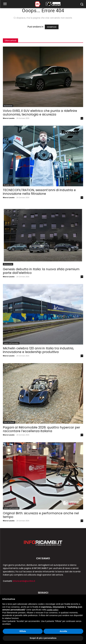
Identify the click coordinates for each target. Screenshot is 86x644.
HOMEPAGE (52, 27)
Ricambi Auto (9, 185)
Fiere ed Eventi (9, 422)
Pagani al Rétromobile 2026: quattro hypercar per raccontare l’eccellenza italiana (41, 429)
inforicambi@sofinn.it (24, 581)
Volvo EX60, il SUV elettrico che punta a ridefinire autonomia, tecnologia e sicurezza (40, 113)
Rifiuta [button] (23, 631)
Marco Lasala (9, 118)
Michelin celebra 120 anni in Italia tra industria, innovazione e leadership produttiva (38, 350)
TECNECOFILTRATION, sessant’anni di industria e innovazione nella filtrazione (39, 192)
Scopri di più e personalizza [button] (43, 638)
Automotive (8, 106)
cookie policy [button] (52, 610)
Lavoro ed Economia (11, 343)
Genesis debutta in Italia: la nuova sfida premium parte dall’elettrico (41, 271)
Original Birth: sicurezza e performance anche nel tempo (41, 515)
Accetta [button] (63, 631)
